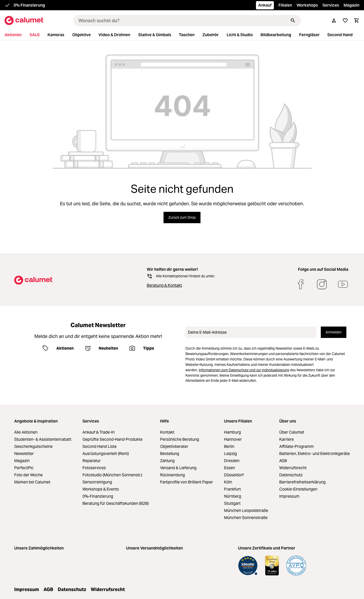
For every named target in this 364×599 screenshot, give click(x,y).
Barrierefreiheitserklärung (302, 482)
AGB (283, 461)
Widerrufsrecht (293, 468)
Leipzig (230, 454)
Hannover (233, 439)
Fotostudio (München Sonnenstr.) (112, 475)
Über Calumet (292, 432)
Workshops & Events (101, 489)
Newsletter (24, 454)
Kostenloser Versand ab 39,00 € (43, 5)
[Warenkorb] (357, 20)
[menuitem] (16, 35)
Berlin (229, 446)
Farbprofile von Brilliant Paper (187, 482)
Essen (229, 468)
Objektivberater (174, 446)
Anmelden (334, 332)
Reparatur (92, 461)
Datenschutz (291, 475)
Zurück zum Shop (182, 217)
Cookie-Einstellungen (298, 489)
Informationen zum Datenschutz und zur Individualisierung (244, 370)
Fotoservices (94, 468)
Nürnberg (233, 496)
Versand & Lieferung (178, 468)
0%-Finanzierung (98, 496)
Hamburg (232, 432)
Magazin (351, 5)
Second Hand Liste (100, 446)
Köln (228, 482)
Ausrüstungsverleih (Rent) (106, 454)
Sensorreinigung (97, 482)
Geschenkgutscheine (33, 446)
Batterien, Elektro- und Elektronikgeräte (315, 454)
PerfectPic (24, 468)
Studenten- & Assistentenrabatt (43, 439)
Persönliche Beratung (180, 439)
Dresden (232, 461)
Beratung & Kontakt (164, 285)
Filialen (285, 5)
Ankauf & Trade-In (99, 432)
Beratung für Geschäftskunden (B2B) (116, 503)
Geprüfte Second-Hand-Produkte (112, 439)
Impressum (289, 496)
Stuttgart (232, 503)
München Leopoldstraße (246, 510)
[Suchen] (293, 20)
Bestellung (170, 454)
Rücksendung (172, 475)
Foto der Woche (28, 475)
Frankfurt (232, 489)
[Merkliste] (345, 20)
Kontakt (167, 432)
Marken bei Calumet (32, 482)
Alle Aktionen (26, 432)
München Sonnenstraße (246, 518)
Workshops (307, 5)
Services (331, 5)
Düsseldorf (234, 475)
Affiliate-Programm (296, 446)
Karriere (287, 439)
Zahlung (167, 461)
